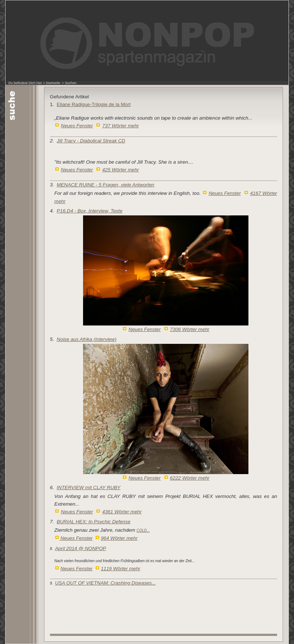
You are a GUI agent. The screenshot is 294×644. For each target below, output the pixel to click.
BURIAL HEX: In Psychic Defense (94, 522)
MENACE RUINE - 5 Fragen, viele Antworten (105, 185)
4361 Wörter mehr (122, 512)
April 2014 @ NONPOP (81, 548)
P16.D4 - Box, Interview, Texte (89, 211)
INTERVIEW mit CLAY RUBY (88, 487)
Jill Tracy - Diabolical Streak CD (91, 141)
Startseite (53, 83)
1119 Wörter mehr (120, 569)
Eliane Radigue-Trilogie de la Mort (94, 104)
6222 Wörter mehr (189, 478)
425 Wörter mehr (121, 170)
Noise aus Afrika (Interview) (86, 339)
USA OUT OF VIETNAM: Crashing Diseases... (105, 583)
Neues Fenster (77, 126)
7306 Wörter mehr (189, 329)
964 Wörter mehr (119, 538)
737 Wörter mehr (121, 126)
